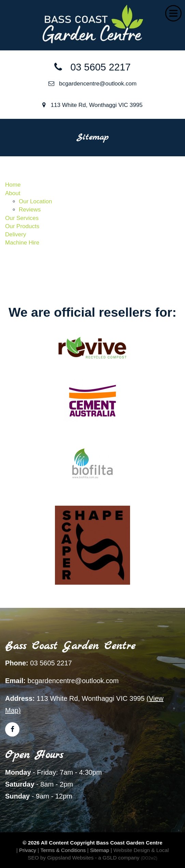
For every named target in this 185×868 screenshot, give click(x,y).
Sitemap (100, 850)
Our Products (22, 226)
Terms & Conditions (63, 850)
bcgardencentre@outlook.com (92, 84)
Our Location (35, 201)
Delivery (16, 234)
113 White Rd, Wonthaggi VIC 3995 (92, 105)
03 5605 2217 (92, 67)
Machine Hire (22, 243)
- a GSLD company (126, 858)
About (13, 193)
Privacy (28, 850)
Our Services (22, 218)
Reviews (30, 210)
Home (13, 185)
